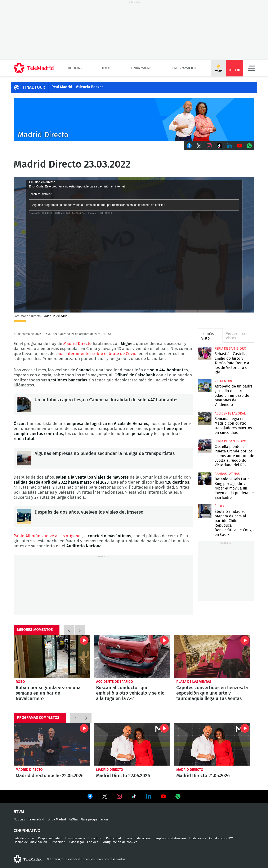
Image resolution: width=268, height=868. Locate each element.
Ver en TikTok (134, 797)
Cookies (93, 842)
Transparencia (75, 838)
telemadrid (28, 859)
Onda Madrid (142, 68)
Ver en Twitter (105, 797)
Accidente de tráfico (115, 682)
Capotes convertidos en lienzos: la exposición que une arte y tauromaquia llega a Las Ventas (212, 656)
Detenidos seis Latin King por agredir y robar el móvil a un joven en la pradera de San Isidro (205, 479)
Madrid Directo (78, 344)
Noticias (75, 68)
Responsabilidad (50, 838)
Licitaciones (198, 838)
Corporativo (27, 831)
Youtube (239, 146)
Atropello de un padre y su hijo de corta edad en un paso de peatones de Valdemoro (205, 386)
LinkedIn (229, 146)
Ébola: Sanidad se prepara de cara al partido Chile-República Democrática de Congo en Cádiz (205, 511)
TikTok (219, 146)
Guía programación (95, 820)
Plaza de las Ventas (194, 682)
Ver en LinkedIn (149, 796)
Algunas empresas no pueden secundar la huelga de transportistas (24, 458)
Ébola (220, 506)
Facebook (189, 146)
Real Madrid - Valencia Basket (77, 87)
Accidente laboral (230, 413)
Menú (251, 68)
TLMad (106, 68)
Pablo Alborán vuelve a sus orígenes (48, 536)
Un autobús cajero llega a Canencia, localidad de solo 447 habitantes (24, 404)
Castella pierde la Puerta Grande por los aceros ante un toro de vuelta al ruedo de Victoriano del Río (205, 446)
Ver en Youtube (163, 796)
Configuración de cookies (119, 842)
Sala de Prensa (24, 838)
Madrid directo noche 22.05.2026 (52, 744)
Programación (184, 68)
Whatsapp (249, 146)
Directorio (95, 838)
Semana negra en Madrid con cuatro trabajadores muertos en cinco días (205, 418)
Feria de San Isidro (230, 349)
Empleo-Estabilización (170, 838)
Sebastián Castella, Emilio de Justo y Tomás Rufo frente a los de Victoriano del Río (205, 353)
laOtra (73, 820)
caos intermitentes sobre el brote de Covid (96, 354)
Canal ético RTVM (221, 838)
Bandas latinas (227, 474)
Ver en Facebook (90, 797)
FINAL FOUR (34, 87)
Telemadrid (36, 820)
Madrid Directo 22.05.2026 (132, 744)
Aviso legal (76, 842)
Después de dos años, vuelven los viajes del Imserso (24, 517)
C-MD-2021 (134, 120)
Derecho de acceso (138, 838)
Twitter (199, 146)
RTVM (19, 812)
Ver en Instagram (119, 796)
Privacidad (58, 842)
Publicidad (113, 838)
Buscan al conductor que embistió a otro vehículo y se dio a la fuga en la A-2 (132, 656)
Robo (20, 682)
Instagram (209, 146)
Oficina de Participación (30, 842)
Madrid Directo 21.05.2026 (212, 744)
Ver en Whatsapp (178, 796)
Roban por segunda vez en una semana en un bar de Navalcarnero (52, 656)
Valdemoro (224, 381)
